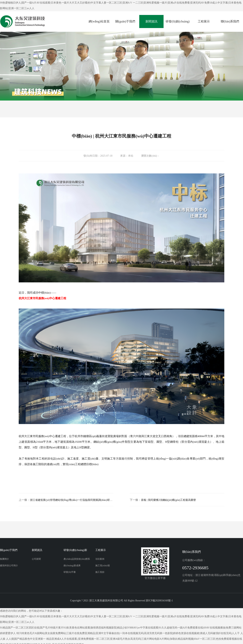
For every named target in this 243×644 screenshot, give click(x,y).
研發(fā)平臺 (70, 572)
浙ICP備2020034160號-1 (159, 601)
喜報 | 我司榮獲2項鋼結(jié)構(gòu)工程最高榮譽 (168, 500)
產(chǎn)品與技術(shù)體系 (77, 559)
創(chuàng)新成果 (72, 566)
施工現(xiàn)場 (103, 566)
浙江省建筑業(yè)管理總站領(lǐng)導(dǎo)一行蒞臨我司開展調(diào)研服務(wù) (75, 500)
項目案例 (100, 559)
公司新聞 (36, 559)
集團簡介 (4, 559)
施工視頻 (100, 572)
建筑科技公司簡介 (9, 566)
